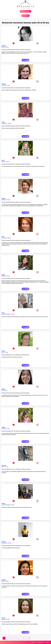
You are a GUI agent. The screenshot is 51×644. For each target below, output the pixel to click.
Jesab (3, 122)
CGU (35, 642)
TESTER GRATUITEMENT (26, 11)
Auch (3, 352)
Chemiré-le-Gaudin (6, 505)
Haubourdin (4, 123)
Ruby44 (3, 389)
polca (3, 237)
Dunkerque (4, 238)
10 (29, 638)
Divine (3, 313)
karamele (4, 465)
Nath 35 (4, 618)
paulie (3, 160)
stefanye (4, 84)
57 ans (7, 352)
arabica (3, 275)
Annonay (4, 85)
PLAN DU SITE (41, 642)
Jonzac (3, 162)
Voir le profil (25, 60)
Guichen (4, 619)
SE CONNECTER (25, 16)
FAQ (32, 642)
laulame (4, 198)
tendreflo (4, 580)
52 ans (8, 85)
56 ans (13, 505)
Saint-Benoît (5, 543)
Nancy (3, 47)
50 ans (7, 47)
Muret (3, 467)
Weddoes (4, 46)
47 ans (8, 429)
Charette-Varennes (6, 314)
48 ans (9, 200)
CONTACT (48, 642)
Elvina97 (4, 542)
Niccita (3, 351)
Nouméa (4, 429)
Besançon (4, 200)
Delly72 (3, 504)
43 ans (8, 162)
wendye (3, 427)
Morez (3, 581)
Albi (3, 390)
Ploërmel (4, 276)
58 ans (10, 543)
